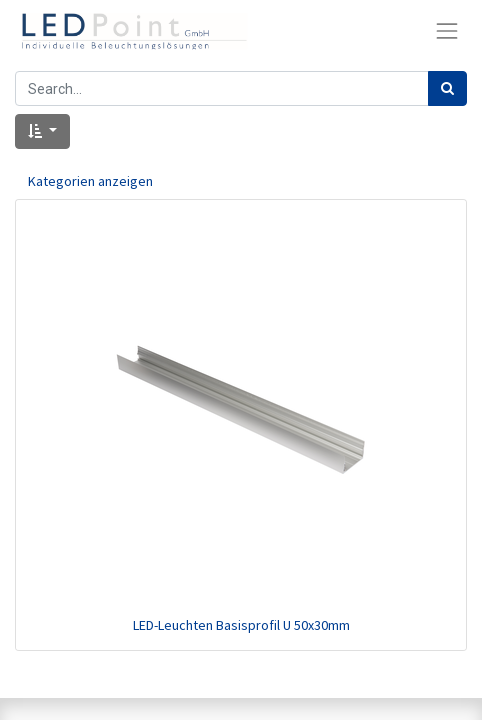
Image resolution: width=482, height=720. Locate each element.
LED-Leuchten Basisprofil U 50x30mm (241, 625)
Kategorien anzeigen (90, 181)
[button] (42, 131)
